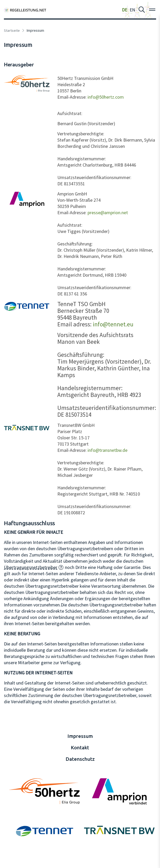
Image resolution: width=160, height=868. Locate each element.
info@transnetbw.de (107, 450)
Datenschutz (80, 759)
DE (125, 10)
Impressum (80, 736)
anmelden (11, 863)
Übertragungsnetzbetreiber (31, 567)
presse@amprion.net (108, 213)
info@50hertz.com (106, 97)
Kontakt (80, 747)
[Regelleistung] (25, 10)
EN (133, 10)
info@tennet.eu (113, 324)
